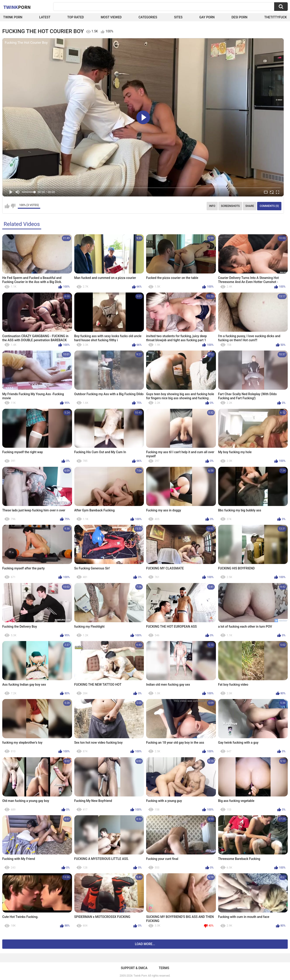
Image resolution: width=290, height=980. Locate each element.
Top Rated (76, 17)
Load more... (145, 944)
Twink (17, 7)
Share (250, 206)
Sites (178, 17)
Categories (148, 17)
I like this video (7, 206)
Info (212, 206)
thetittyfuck (275, 17)
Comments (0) (269, 206)
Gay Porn (207, 17)
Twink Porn (13, 17)
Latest (45, 17)
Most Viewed (111, 17)
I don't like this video (13, 206)
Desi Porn (239, 17)
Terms (164, 968)
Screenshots (230, 206)
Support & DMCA (134, 968)
